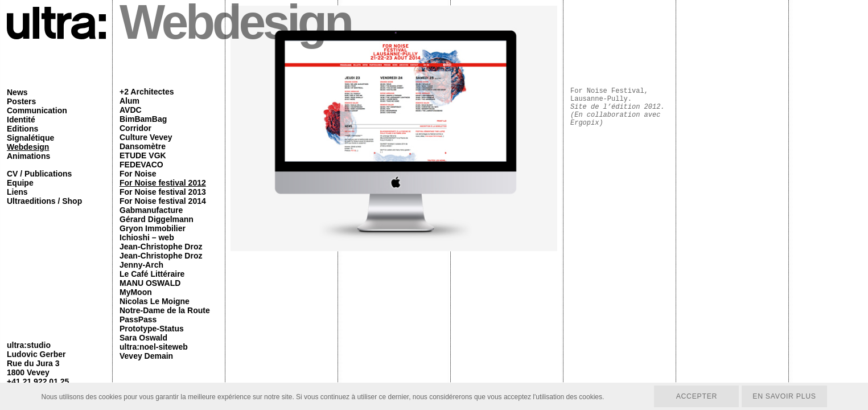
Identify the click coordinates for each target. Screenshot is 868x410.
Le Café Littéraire (152, 274)
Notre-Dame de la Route (165, 310)
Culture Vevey (146, 137)
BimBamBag (143, 119)
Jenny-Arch (141, 265)
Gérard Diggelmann (157, 219)
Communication (37, 110)
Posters (21, 101)
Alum (129, 101)
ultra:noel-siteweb (154, 347)
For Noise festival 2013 (163, 192)
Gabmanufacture (151, 210)
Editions (22, 129)
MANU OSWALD (150, 283)
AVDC (131, 110)
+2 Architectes (147, 92)
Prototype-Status (152, 329)
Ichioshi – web (147, 237)
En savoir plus (783, 396)
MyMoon (136, 292)
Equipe (20, 183)
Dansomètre (143, 146)
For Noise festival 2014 (163, 201)
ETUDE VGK (143, 155)
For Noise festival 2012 (163, 183)
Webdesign (28, 147)
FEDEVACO (141, 165)
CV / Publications (39, 174)
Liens (17, 192)
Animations (28, 156)
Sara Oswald (143, 338)
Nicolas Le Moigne (155, 301)
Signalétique (30, 138)
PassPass (138, 319)
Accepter (694, 396)
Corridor (135, 128)
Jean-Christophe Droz (161, 247)
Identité (21, 120)
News (17, 92)
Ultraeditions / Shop (44, 201)
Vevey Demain (146, 356)
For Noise (138, 174)
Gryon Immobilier (153, 228)
